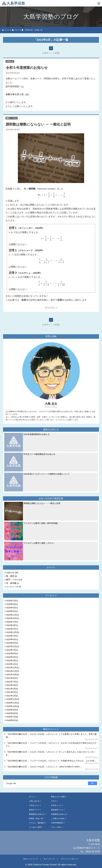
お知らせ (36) (12, 573)
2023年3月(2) (12, 643)
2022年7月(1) (12, 650)
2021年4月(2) (12, 685)
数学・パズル (12, 118)
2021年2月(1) (12, 692)
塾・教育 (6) (12, 576)
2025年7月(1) (12, 601)
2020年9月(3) (12, 710)
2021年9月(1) (12, 678)
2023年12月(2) (13, 632)
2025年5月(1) (12, 604)
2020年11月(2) (13, 703)
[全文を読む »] (51, 308)
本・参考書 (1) (13, 583)
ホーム (7, 30)
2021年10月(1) (13, 675)
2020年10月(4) (13, 706)
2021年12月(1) (13, 668)
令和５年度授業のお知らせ (27, 68)
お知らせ (10, 61)
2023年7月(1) (12, 636)
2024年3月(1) (12, 629)
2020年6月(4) (12, 720)
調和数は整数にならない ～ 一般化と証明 (38, 124)
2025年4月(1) (12, 608)
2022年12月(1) (13, 646)
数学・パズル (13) (14, 580)
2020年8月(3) (12, 713)
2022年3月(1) (12, 661)
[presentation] (14, 189)
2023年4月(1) (12, 639)
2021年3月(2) (12, 689)
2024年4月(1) (12, 625)
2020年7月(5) (12, 717)
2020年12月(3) (13, 699)
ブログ (17, 30)
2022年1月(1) (12, 664)
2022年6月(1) (12, 653)
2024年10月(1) (13, 618)
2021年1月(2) (12, 696)
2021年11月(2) (13, 671)
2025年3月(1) (12, 611)
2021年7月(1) (12, 682)
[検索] (45, 783)
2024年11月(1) (13, 615)
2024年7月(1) (12, 622)
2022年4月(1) (12, 657)
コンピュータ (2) (14, 587)
